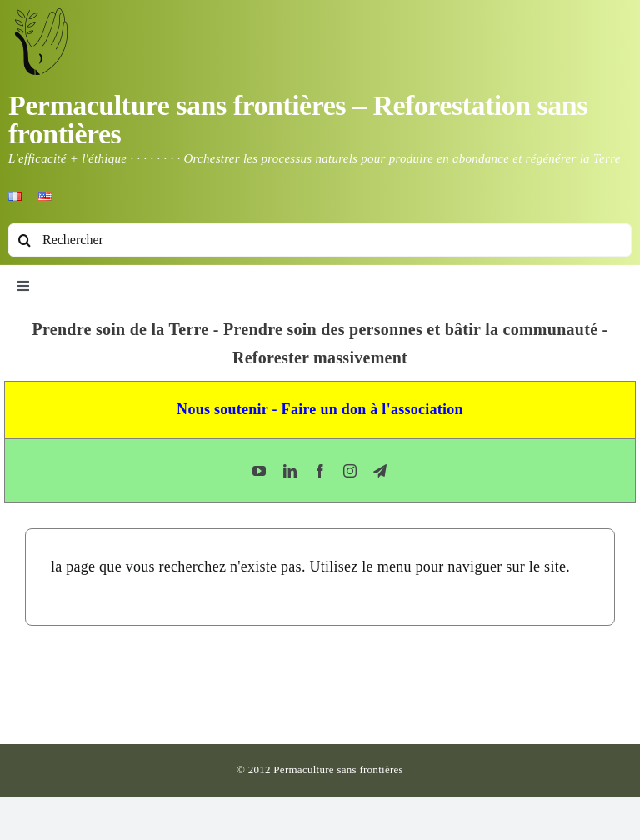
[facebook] (320, 471)
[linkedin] (290, 471)
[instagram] (350, 471)
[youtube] (259, 471)
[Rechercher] (320, 240)
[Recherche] (25, 240)
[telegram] (380, 471)
